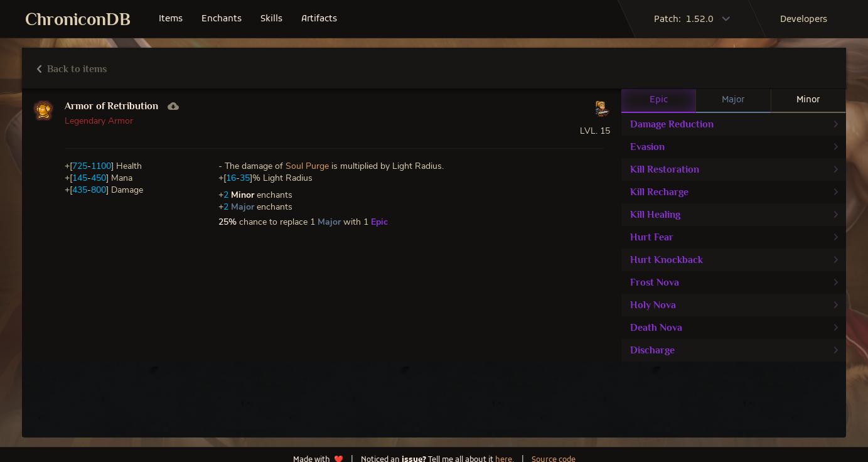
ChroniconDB (78, 19)
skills (271, 19)
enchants (222, 19)
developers (804, 20)
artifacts (319, 19)
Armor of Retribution (111, 106)
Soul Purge (307, 166)
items (171, 19)
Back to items (72, 69)
